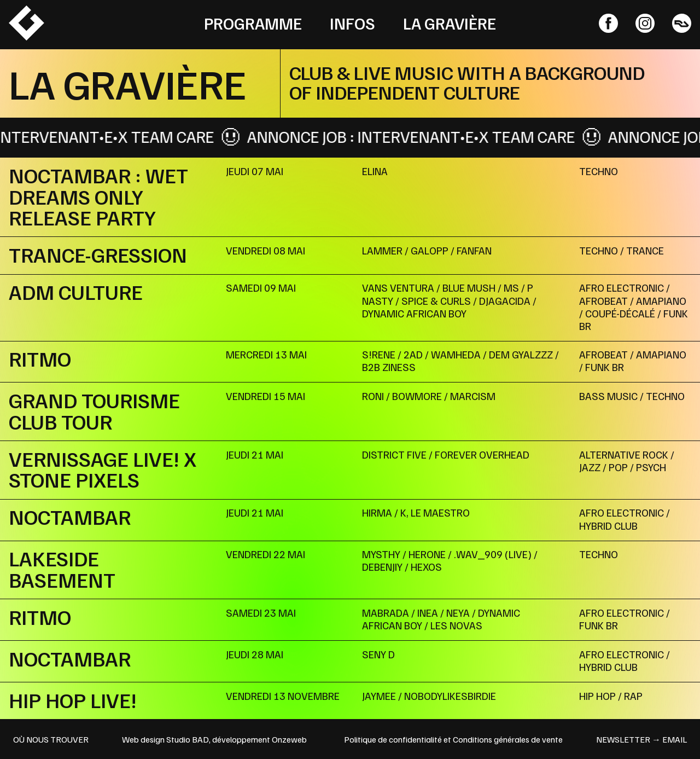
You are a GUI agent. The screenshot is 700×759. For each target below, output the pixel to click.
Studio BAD (188, 739)
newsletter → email (641, 739)
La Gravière (450, 23)
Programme (253, 23)
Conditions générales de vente (508, 739)
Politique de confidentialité (393, 739)
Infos (352, 23)
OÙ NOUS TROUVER (51, 739)
